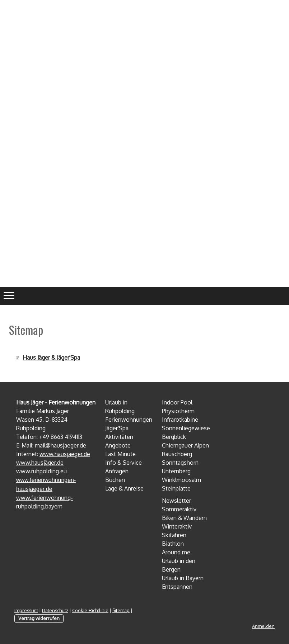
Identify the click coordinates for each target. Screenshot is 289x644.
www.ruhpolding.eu (41, 471)
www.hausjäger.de (40, 463)
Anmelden (263, 626)
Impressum (26, 610)
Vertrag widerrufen (39, 618)
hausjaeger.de (68, 445)
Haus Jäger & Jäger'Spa (51, 357)
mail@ (43, 445)
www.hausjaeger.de (65, 454)
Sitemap (121, 610)
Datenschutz (55, 610)
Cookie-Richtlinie (90, 610)
